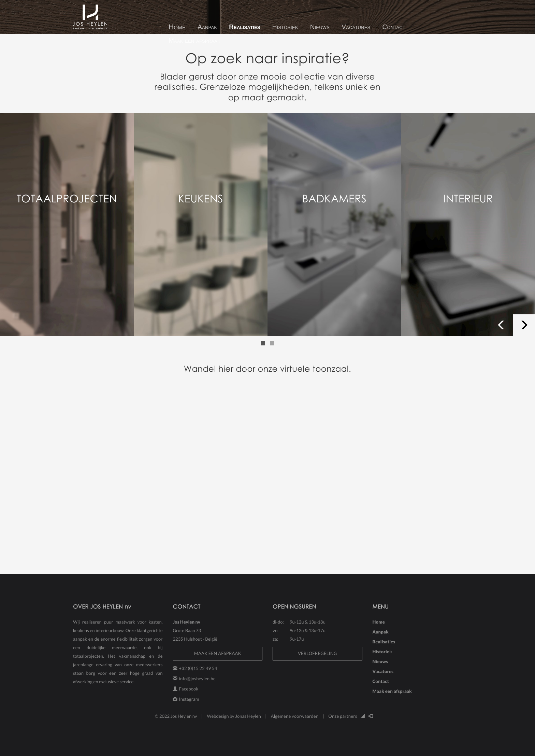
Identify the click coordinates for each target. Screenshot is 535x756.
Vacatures (356, 27)
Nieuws (320, 27)
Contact (394, 27)
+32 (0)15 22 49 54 (198, 668)
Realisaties (245, 27)
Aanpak (207, 27)
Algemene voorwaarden (295, 716)
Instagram (189, 699)
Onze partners (343, 716)
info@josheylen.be (197, 679)
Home (177, 27)
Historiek (285, 27)
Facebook (189, 689)
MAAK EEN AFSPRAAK (218, 653)
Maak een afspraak (194, 41)
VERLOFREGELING (317, 653)
